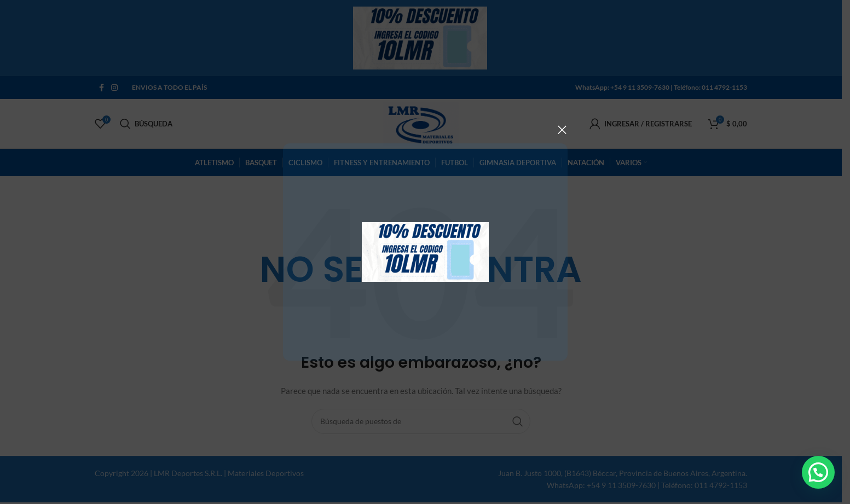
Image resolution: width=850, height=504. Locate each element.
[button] (818, 472)
